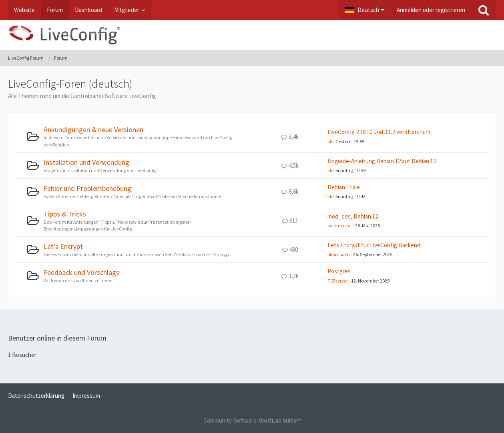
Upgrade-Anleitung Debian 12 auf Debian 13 (382, 161)
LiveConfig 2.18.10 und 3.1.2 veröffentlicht (379, 132)
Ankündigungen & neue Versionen (93, 129)
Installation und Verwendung (86, 162)
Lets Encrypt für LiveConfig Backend (374, 245)
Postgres (339, 271)
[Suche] (484, 10)
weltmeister (340, 226)
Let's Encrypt (63, 246)
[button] (365, 10)
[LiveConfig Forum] (252, 35)
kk (330, 141)
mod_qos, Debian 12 (353, 216)
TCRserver (338, 281)
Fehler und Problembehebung (87, 188)
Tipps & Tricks (65, 214)
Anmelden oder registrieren (431, 10)
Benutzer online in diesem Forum (57, 338)
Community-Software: (252, 420)
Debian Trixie (344, 187)
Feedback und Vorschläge (82, 272)
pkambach (339, 254)
